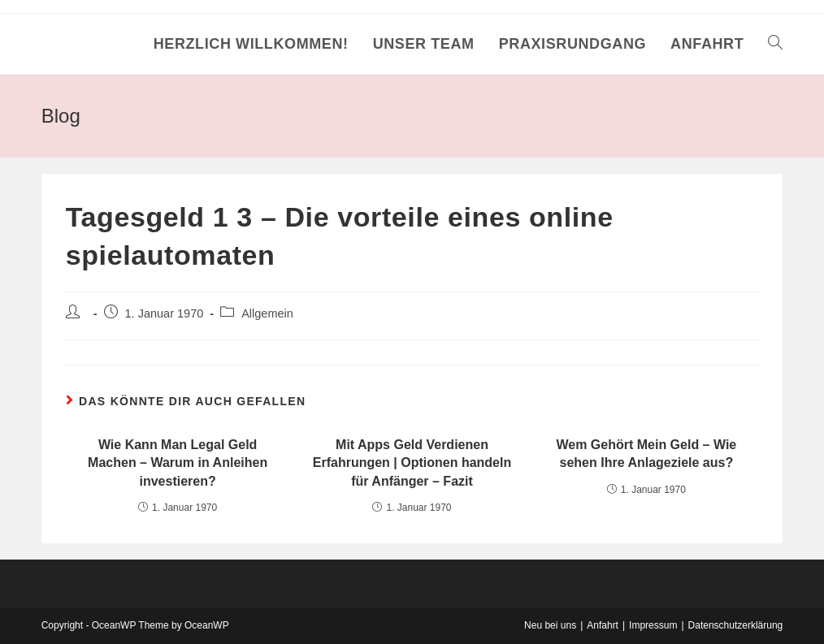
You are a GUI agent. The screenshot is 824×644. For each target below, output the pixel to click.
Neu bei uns (550, 625)
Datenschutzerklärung (736, 625)
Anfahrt (603, 625)
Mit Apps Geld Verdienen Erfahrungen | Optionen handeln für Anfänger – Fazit (412, 463)
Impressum (653, 625)
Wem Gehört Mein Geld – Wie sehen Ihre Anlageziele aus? (646, 454)
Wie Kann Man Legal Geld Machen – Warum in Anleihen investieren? (178, 463)
